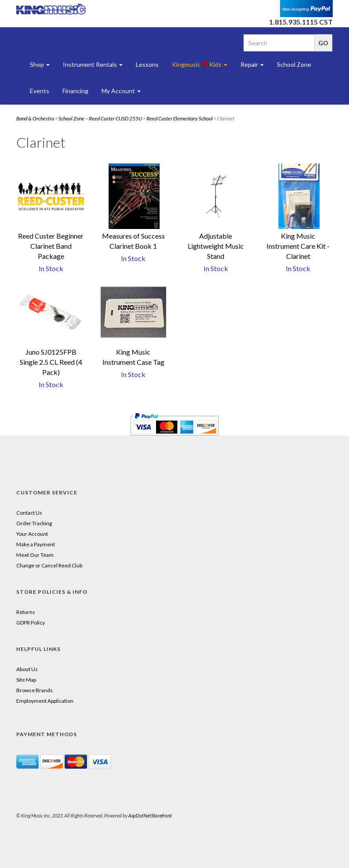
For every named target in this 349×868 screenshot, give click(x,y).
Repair (252, 64)
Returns (26, 612)
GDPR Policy (31, 623)
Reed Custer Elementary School (180, 118)
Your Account (32, 534)
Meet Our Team (35, 555)
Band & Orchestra (35, 118)
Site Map (26, 680)
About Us (27, 669)
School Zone (294, 64)
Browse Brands (35, 690)
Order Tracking (34, 523)
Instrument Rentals (93, 64)
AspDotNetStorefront (150, 815)
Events (40, 91)
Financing (75, 91)
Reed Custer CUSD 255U (115, 118)
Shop (40, 64)
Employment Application (45, 701)
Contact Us (29, 513)
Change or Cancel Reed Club (49, 565)
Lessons (147, 64)
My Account (121, 91)
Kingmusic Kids (200, 64)
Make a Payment (36, 544)
